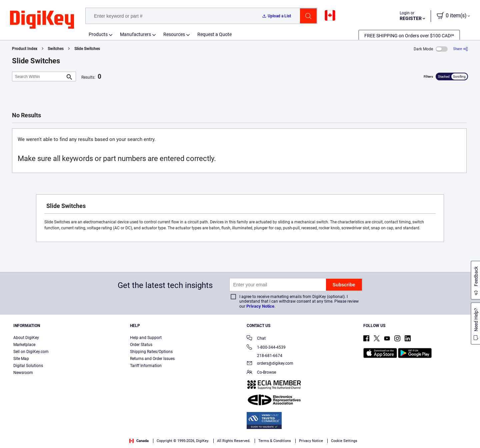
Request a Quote (214, 34)
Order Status (141, 345)
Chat (256, 339)
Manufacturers (135, 34)
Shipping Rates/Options (151, 352)
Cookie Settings (344, 441)
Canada (139, 441)
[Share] (460, 49)
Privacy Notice (260, 306)
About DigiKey (26, 338)
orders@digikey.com (270, 364)
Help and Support (146, 338)
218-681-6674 (264, 356)
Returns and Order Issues (152, 359)
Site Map (21, 359)
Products (98, 34)
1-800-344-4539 (266, 348)
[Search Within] (39, 76)
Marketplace (24, 345)
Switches (56, 49)
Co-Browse (261, 373)
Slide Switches (87, 49)
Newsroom (23, 373)
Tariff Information (146, 366)
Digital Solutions (28, 366)
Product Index (25, 49)
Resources (174, 34)
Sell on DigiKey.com (31, 352)
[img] (42, 20)
